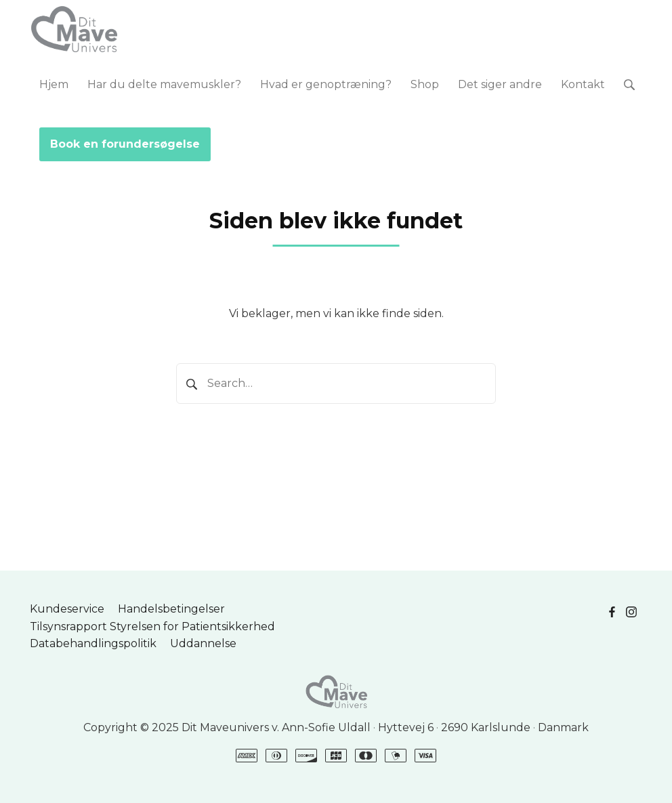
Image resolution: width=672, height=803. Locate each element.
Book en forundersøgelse (125, 144)
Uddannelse (203, 643)
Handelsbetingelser (171, 609)
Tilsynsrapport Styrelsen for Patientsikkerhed (152, 626)
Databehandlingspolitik (93, 643)
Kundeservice (67, 609)
